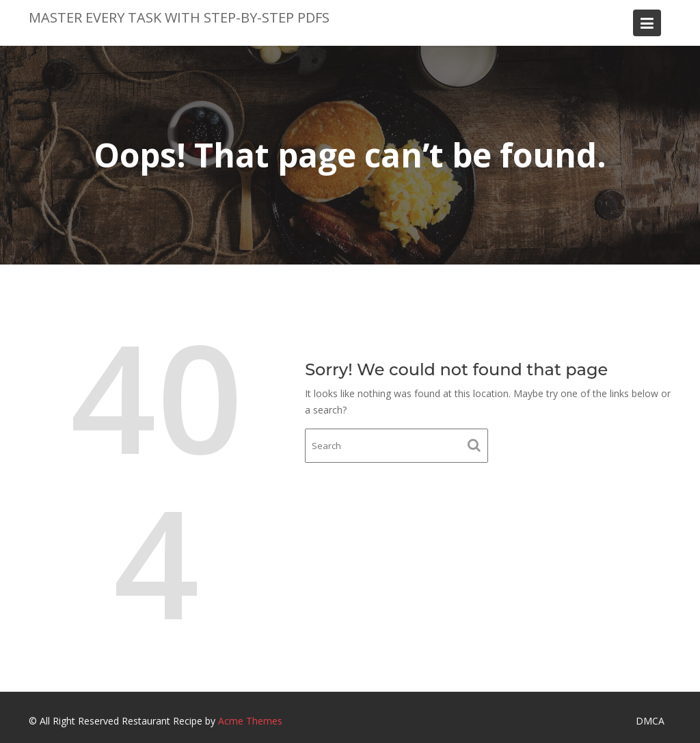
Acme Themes (250, 721)
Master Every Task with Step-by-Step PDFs (179, 17)
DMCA (650, 721)
